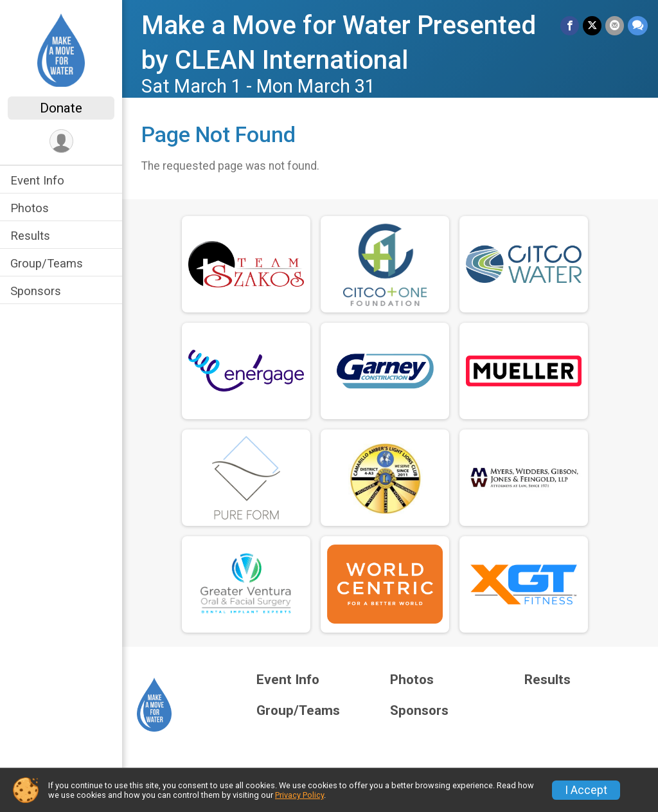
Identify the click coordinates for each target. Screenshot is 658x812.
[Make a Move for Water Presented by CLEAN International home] (61, 50)
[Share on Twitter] (592, 25)
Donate (61, 108)
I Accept (586, 790)
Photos (30, 208)
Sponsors (36, 291)
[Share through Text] (638, 25)
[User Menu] (61, 141)
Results (30, 236)
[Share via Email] (615, 25)
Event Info (37, 180)
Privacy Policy (299, 795)
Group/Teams (47, 263)
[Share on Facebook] (570, 25)
